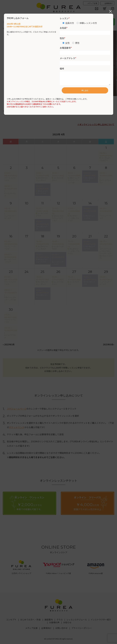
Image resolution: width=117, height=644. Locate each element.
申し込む (85, 90)
